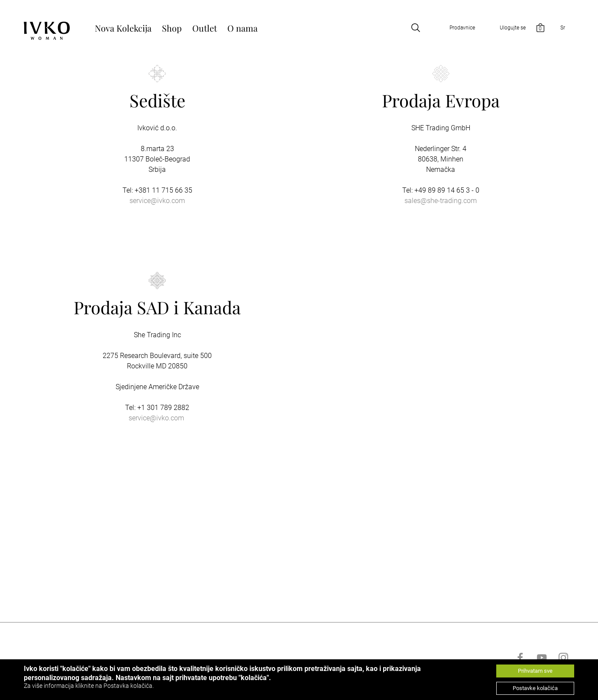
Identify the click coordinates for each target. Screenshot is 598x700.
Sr (563, 28)
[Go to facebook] (520, 658)
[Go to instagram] (563, 658)
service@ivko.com (157, 201)
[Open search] (416, 28)
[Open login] (503, 28)
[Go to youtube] (542, 658)
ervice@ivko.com (158, 418)
